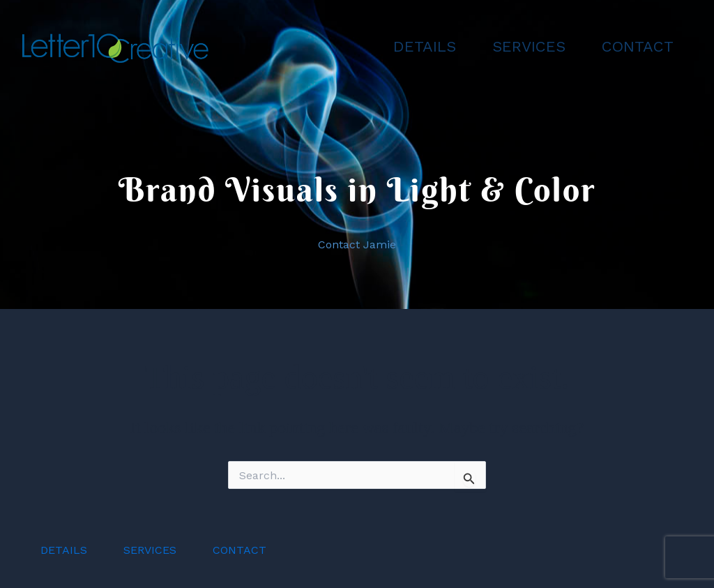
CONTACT (638, 46)
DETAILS (425, 46)
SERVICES (529, 46)
